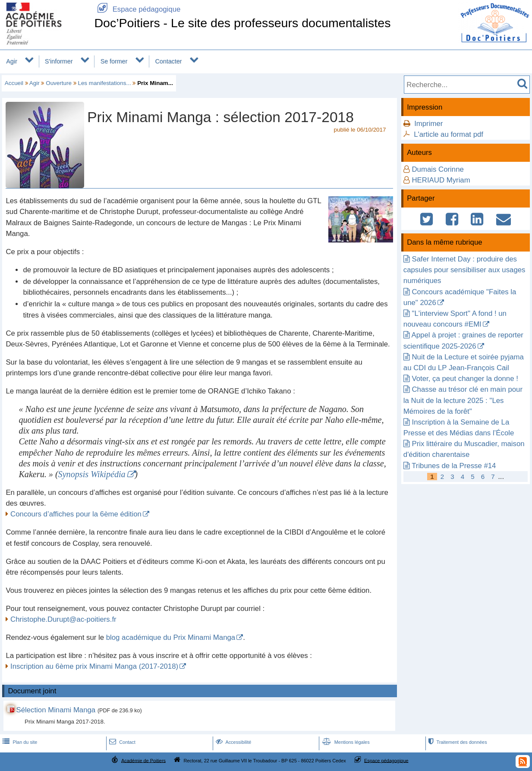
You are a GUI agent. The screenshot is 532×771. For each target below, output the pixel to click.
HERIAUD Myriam (441, 180)
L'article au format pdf (449, 134)
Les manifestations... (104, 83)
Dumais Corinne (438, 169)
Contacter (169, 61)
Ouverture (59, 83)
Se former (114, 61)
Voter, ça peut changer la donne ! (465, 379)
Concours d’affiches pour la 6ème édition (76, 514)
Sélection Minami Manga (56, 710)
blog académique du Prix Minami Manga (171, 637)
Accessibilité (233, 742)
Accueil (14, 83)
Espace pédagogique (137, 9)
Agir (11, 61)
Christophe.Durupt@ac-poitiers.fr (63, 619)
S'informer (59, 61)
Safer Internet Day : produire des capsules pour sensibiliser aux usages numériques (464, 270)
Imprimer (428, 124)
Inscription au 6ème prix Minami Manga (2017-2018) (94, 666)
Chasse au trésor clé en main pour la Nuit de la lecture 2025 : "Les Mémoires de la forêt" (463, 400)
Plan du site (19, 742)
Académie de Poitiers (143, 760)
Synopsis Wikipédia (92, 474)
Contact (121, 742)
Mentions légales (345, 742)
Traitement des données (457, 742)
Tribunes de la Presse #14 (454, 466)
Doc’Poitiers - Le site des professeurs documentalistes (242, 23)
